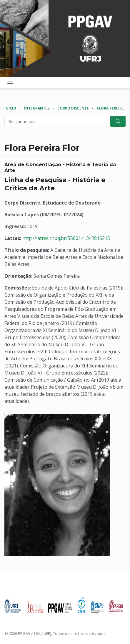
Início (10, 108)
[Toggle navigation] (10, 82)
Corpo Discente (73, 108)
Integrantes (37, 108)
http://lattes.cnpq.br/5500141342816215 (66, 238)
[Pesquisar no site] (57, 121)
